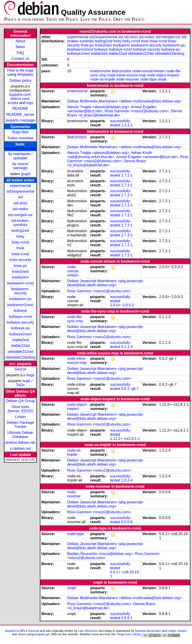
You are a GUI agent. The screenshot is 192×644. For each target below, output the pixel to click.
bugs (31, 375)
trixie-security (20, 260)
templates (25, 74)
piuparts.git (42, 634)
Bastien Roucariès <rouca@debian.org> (100, 554)
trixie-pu (20, 266)
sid (20, 197)
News (20, 47)
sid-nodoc (20, 209)
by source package (20, 166)
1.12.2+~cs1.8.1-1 (125, 439)
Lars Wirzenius (88, 631)
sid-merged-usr (20, 215)
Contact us (20, 59)
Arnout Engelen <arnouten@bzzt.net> (147, 157)
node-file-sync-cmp (75, 319)
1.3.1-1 (127, 125)
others (22, 634)
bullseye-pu (20, 328)
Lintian (20, 417)
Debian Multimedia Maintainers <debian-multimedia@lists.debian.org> (124, 101)
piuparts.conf (20, 94)
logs (30, 103)
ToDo (20, 385)
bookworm (20, 277)
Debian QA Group (20, 401)
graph (26, 174)
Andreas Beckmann (148, 631)
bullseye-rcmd (20, 317)
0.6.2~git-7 (130, 389)
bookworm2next (20, 305)
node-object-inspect (163, 75)
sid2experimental (20, 191)
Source (20, 369)
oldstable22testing (20, 357)
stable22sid (20, 346)
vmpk (162, 79)
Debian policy (20, 80)
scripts (13, 103)
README (20, 109)
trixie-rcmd (20, 254)
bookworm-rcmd (20, 148)
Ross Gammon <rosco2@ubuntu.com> (137, 111)
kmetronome (101, 71)
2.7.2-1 (127, 175)
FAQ (20, 53)
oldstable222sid (20, 352)
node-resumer (128, 79)
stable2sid (20, 340)
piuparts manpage (20, 120)
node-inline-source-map (126, 75)
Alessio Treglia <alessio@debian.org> (98, 107)
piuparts (11, 631)
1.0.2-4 (127, 480)
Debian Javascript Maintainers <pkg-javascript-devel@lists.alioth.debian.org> (105, 283)
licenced (34, 631)
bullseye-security (20, 322)
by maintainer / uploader (20, 156)
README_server (20, 115)
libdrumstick (121, 71)
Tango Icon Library (129, 634)
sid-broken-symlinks (20, 223)
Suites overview (20, 138)
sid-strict (21, 203)
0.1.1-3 (127, 347)
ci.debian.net (20, 448)
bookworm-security (20, 291)
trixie (20, 248)
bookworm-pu (20, 299)
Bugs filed (20, 132)
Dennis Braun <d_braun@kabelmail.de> (107, 163)
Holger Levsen (177, 631)
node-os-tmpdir (103, 79)
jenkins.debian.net (20, 442)
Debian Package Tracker (20, 425)
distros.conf (20, 99)
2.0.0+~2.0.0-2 (122, 305)
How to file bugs (20, 70)
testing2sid (20, 231)
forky (20, 236)
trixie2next (20, 271)
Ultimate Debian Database (20, 435)
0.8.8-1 (127, 618)
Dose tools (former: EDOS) (20, 409)
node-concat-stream (149, 71)
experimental (20, 186)
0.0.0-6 (127, 522)
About (20, 41)
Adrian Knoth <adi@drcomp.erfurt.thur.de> (110, 155)
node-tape (148, 79)
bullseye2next (20, 334)
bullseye (20, 311)
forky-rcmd (21, 242)
